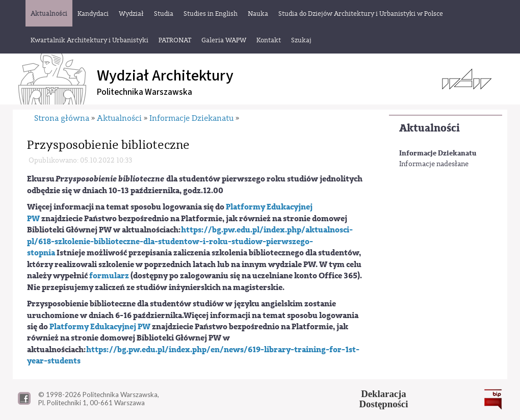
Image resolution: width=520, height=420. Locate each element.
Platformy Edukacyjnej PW (100, 327)
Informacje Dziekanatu (438, 153)
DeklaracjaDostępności (384, 399)
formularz (109, 276)
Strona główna (62, 118)
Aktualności (430, 128)
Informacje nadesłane (434, 164)
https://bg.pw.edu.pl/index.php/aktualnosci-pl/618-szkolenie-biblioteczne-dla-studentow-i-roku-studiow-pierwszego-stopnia (190, 241)
